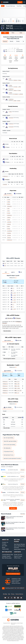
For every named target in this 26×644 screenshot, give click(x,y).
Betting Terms (13, 278)
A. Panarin (10, 93)
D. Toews (9, 200)
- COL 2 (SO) (18, 390)
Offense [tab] (8, 407)
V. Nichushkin (11, 127)
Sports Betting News (20, 546)
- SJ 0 (17, 393)
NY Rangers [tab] (18, 194)
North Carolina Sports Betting (9, 445)
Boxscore (5, 41)
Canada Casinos (6, 556)
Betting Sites (7, 552)
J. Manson (9, 217)
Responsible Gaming (19, 549)
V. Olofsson (9, 238)
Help (9, 594)
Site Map (5, 594)
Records (12, 41)
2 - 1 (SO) (14, 300)
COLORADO (8, 341)
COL (5, 263)
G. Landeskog (9, 231)
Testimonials (5, 549)
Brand (4, 547)
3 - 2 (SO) (14, 295)
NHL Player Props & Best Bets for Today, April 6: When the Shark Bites (15, 523)
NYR (5, 266)
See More (13, 508)
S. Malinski (9, 224)
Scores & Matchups (11, 6)
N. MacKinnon (11, 89)
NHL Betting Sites (7, 448)
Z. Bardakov (9, 233)
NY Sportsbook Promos (8, 451)
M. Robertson (11, 124)
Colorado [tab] (8, 194)
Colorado (9, 26)
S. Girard (8, 220)
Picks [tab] (13, 33)
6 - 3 (13, 288)
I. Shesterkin (5, 184)
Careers (4, 544)
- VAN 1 (17, 384)
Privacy (13, 594)
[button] (13, 331)
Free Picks (19, 6)
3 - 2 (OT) (14, 293)
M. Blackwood (5, 176)
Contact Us (5, 542)
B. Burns (8, 226)
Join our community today (13, 574)
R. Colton (9, 213)
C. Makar (10, 112)
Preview (18, 41)
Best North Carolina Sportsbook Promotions (12, 458)
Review (23, 470)
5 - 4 (13, 291)
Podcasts (17, 548)
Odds (24, 6)
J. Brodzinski (11, 118)
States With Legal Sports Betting (10, 441)
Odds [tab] (21, 33)
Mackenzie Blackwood (21, 50)
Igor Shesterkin (20, 51)
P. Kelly (10, 79)
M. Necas (9, 229)
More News (23, 514)
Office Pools (17, 558)
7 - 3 (13, 307)
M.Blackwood (5, 382)
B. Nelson (9, 204)
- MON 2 (17, 388)
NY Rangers (7, 147)
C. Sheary (10, 85)
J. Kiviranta (9, 235)
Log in (20, 2)
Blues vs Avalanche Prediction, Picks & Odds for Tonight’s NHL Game (15, 529)
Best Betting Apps (7, 558)
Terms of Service (19, 594)
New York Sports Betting (8, 438)
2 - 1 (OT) (14, 297)
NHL (3, 6)
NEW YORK (18, 341)
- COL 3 (17, 382)
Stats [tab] (5, 33)
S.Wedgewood (5, 384)
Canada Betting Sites (8, 555)
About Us (5, 539)
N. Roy (4, 355)
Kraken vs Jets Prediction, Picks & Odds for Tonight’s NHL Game (14, 517)
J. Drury (8, 211)
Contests (17, 552)
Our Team (5, 546)
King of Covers (18, 556)
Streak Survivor (18, 555)
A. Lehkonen (9, 222)
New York (9, 28)
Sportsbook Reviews (20, 544)
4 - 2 (13, 304)
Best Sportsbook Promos (9, 455)
